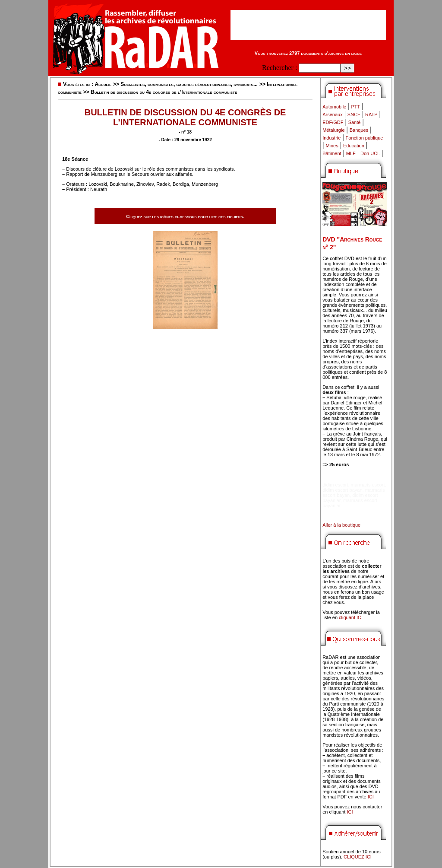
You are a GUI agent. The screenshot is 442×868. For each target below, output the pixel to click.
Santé (355, 122)
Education (354, 146)
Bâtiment (332, 153)
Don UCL (370, 153)
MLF (351, 153)
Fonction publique (365, 138)
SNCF (354, 114)
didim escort (335, 485)
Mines (332, 146)
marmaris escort (368, 485)
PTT (355, 107)
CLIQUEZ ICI (358, 857)
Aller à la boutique (341, 525)
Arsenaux (332, 114)
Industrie (331, 138)
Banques (359, 130)
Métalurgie (333, 130)
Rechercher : (279, 68)
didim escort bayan (342, 490)
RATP (371, 114)
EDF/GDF (333, 122)
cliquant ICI (351, 617)
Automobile (334, 107)
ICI (371, 797)
